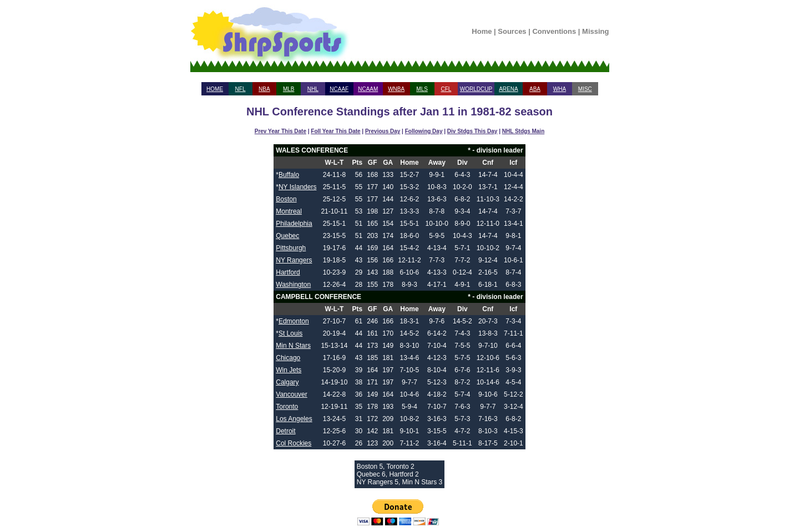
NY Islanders (297, 187)
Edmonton (294, 321)
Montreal (289, 211)
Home (482, 31)
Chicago (288, 358)
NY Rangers (294, 260)
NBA (264, 89)
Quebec (287, 236)
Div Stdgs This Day (472, 131)
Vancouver (291, 394)
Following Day (424, 131)
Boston (286, 199)
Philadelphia (294, 224)
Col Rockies (294, 443)
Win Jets (289, 370)
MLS (422, 89)
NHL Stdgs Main (523, 131)
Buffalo (289, 175)
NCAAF (339, 89)
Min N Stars (293, 346)
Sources (512, 31)
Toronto (287, 407)
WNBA (396, 89)
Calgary (287, 382)
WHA (560, 89)
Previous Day (383, 131)
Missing (595, 31)
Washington (293, 285)
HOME (215, 89)
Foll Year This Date (335, 131)
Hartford (288, 272)
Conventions (554, 31)
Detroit (285, 431)
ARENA (508, 89)
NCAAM (368, 89)
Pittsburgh (291, 248)
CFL (446, 89)
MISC (585, 89)
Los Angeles (294, 419)
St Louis (290, 333)
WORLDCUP (476, 89)
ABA (535, 89)
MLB (289, 89)
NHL (313, 89)
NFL (241, 89)
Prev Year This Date (280, 131)
